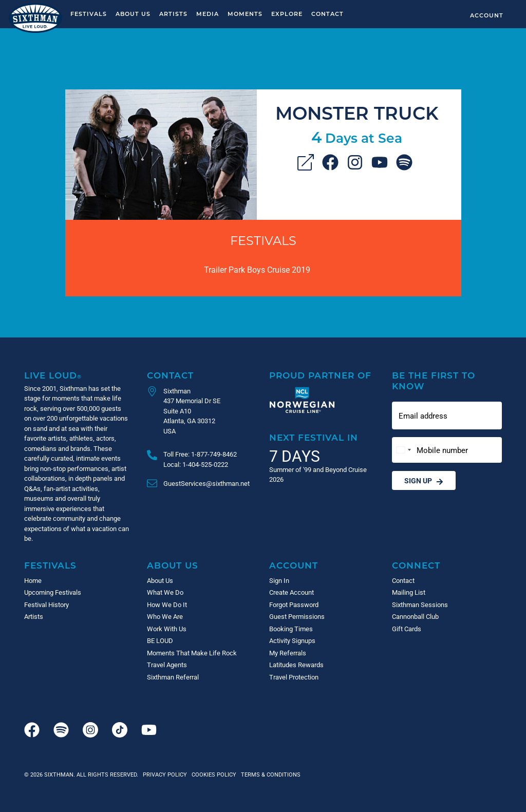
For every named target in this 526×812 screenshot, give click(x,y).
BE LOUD (160, 640)
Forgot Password (294, 605)
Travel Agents (167, 665)
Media (208, 14)
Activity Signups (292, 640)
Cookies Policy (212, 774)
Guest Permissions (297, 616)
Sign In (279, 580)
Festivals (89, 14)
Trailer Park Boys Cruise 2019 (257, 269)
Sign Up (424, 480)
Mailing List (409, 592)
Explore (287, 14)
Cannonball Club (415, 616)
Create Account (292, 592)
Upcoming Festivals (53, 592)
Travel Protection (294, 677)
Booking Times (291, 629)
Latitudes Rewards (296, 665)
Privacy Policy (165, 774)
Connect (416, 565)
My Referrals (288, 653)
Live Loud (53, 375)
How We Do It (167, 605)
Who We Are (165, 616)
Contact (327, 14)
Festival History (46, 605)
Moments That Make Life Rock (192, 653)
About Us (133, 14)
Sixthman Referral (173, 677)
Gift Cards (407, 629)
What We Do (165, 592)
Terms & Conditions (269, 774)
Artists (173, 14)
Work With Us (167, 629)
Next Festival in (314, 437)
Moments (245, 14)
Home (33, 580)
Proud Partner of (320, 375)
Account (487, 15)
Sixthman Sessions (420, 605)
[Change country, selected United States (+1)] (403, 450)
